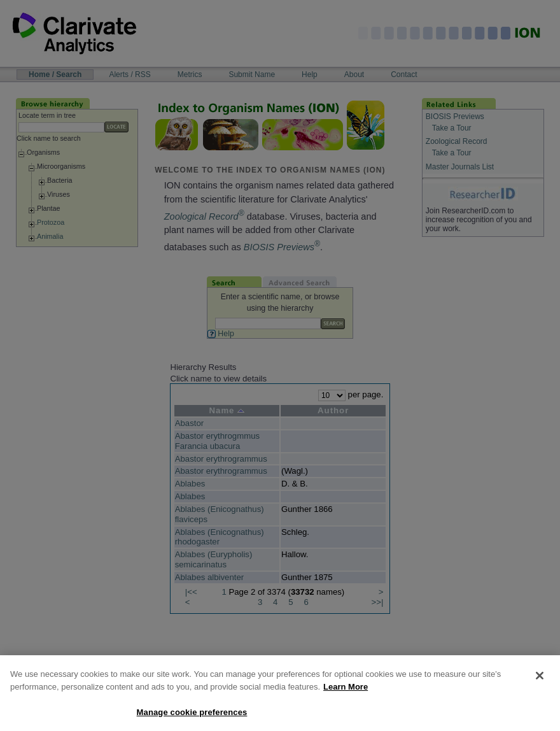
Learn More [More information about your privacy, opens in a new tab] (346, 696)
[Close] (540, 685)
